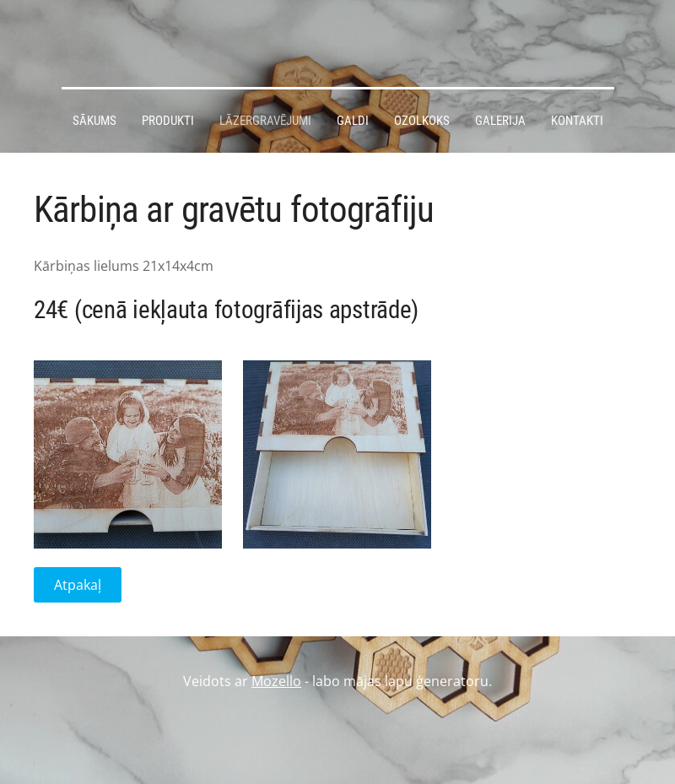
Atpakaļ (78, 585)
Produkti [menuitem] (168, 121)
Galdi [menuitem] (353, 121)
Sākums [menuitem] (94, 121)
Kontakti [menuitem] (577, 121)
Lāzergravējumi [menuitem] (265, 121)
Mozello (276, 681)
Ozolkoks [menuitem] (422, 121)
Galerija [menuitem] (500, 121)
